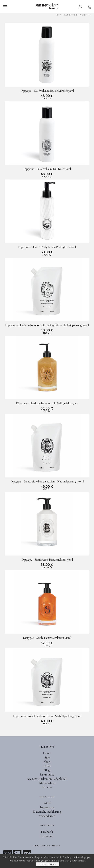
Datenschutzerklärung (47, 812)
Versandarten (47, 816)
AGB (47, 803)
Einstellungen (48, 864)
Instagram (47, 836)
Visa (27, 853)
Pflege (47, 770)
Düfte (47, 766)
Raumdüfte (47, 775)
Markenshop (47, 783)
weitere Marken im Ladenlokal (47, 779)
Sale (47, 758)
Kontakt (47, 787)
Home (47, 753)
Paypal (7, 853)
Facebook (47, 832)
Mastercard (17, 853)
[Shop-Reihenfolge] (73, 15)
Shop (47, 762)
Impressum (47, 807)
